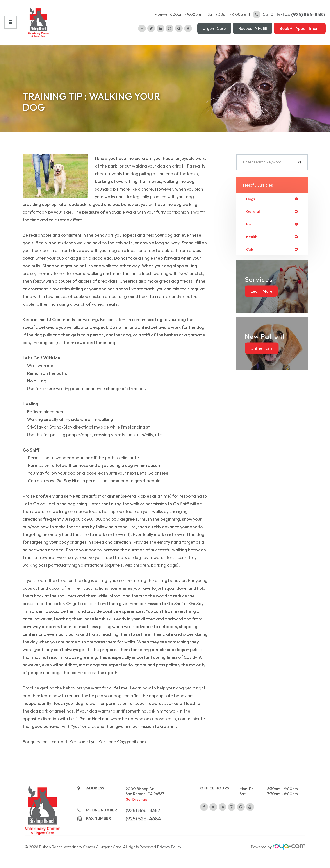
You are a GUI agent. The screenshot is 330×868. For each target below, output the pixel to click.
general (253, 212)
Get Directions (137, 819)
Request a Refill (253, 28)
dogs (251, 199)
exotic (252, 225)
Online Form (262, 350)
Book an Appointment (300, 28)
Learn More (261, 293)
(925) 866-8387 (143, 830)
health (252, 238)
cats (250, 251)
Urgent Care (214, 28)
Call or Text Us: (289, 14)
